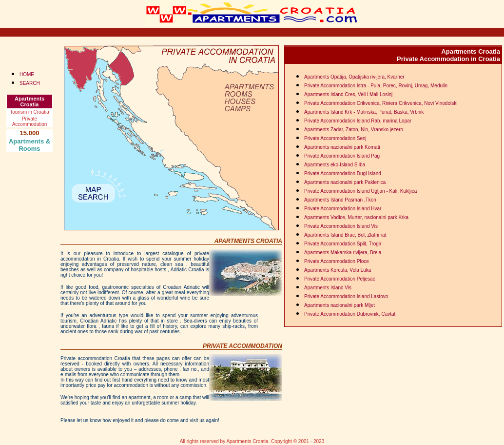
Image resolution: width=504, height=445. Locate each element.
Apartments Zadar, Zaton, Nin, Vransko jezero (354, 130)
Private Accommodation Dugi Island (343, 173)
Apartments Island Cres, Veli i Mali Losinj (348, 94)
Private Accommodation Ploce (337, 261)
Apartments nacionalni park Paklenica (345, 182)
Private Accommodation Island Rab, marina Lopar (358, 121)
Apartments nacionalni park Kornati (342, 147)
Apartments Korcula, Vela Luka (338, 270)
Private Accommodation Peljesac (340, 279)
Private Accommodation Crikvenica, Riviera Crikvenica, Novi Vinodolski (381, 103)
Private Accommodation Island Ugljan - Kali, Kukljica (360, 191)
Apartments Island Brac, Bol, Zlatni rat (345, 235)
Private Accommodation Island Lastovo (346, 296)
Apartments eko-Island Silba (335, 165)
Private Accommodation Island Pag (342, 156)
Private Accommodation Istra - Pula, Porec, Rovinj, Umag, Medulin (376, 86)
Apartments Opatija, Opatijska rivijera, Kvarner (354, 77)
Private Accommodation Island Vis (341, 226)
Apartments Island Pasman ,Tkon (340, 200)
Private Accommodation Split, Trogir (343, 244)
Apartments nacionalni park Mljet (339, 305)
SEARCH (30, 83)
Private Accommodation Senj (335, 138)
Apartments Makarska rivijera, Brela (343, 253)
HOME (27, 74)
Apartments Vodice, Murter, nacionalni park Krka (356, 217)
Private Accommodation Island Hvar (343, 209)
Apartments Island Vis (328, 288)
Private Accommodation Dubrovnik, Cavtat (350, 314)
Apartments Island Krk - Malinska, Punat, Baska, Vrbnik (364, 112)
